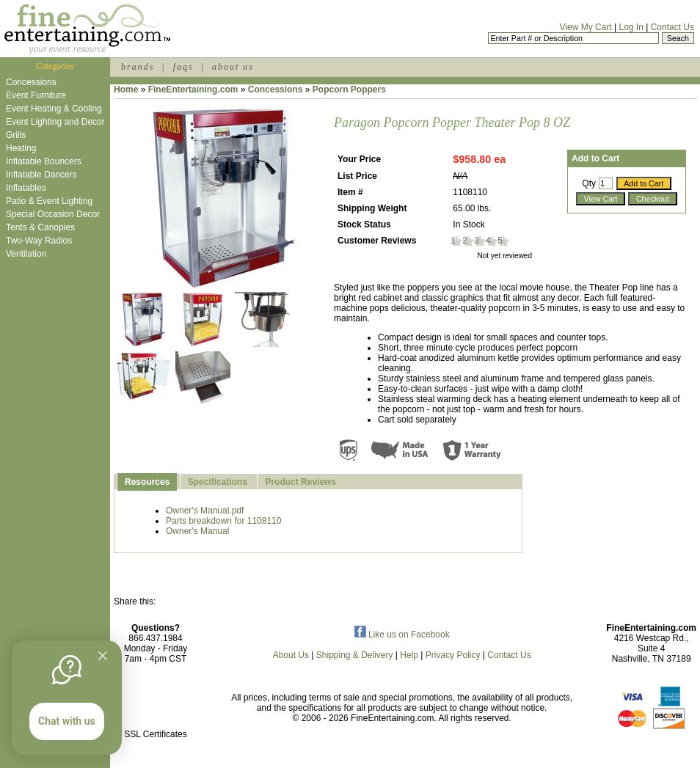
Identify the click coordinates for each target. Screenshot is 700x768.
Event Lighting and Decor (55, 122)
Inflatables (26, 188)
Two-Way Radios (39, 241)
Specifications (218, 482)
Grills (16, 135)
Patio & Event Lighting (49, 201)
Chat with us (67, 721)
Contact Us (672, 27)
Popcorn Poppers (349, 89)
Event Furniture (36, 95)
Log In (631, 27)
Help (409, 655)
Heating (21, 148)
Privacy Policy (453, 655)
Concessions (31, 82)
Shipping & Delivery (355, 655)
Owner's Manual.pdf (205, 511)
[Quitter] (103, 656)
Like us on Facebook (402, 634)
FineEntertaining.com (193, 89)
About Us (291, 655)
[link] (156, 703)
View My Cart (586, 27)
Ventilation (26, 254)
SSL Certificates (156, 734)
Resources (147, 482)
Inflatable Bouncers (44, 161)
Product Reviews (300, 482)
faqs (183, 67)
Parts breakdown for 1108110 (223, 521)
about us (233, 67)
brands (138, 67)
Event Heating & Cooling (54, 109)
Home (126, 89)
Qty (589, 183)
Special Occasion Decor (53, 214)
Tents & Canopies (40, 227)
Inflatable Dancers (41, 175)
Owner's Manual (197, 531)
